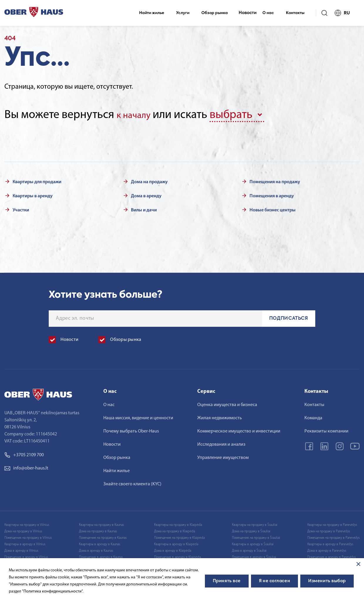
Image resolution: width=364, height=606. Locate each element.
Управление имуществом (223, 456)
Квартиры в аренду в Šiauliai (253, 542)
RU (345, 13)
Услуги (185, 13)
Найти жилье (154, 13)
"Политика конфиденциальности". (53, 591)
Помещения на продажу (275, 180)
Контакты (298, 13)
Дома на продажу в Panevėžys (329, 529)
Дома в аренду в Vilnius (21, 549)
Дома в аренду (146, 194)
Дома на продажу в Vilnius (23, 529)
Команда (313, 416)
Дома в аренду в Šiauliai (249, 549)
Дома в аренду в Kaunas (96, 549)
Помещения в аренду (272, 194)
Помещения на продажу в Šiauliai (256, 536)
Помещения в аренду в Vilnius (26, 555)
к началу (138, 115)
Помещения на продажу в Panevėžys (333, 536)
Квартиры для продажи (37, 180)
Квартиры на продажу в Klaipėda (178, 523)
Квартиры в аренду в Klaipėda (176, 542)
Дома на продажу (149, 180)
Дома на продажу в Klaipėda (175, 529)
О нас (271, 13)
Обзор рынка (217, 13)
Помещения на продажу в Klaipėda (179, 536)
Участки (21, 208)
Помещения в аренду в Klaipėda (177, 555)
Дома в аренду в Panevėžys (327, 549)
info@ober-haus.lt (26, 466)
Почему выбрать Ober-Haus (131, 429)
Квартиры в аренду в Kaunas (100, 542)
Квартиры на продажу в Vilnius (27, 523)
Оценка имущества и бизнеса (227, 403)
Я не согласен (274, 581)
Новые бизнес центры (273, 208)
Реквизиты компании (326, 429)
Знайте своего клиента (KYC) (132, 482)
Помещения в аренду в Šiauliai (254, 555)
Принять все (227, 581)
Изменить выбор (327, 581)
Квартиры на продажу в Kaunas (101, 523)
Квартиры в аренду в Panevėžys (330, 542)
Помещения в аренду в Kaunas (101, 555)
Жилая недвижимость (220, 416)
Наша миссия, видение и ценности (138, 416)
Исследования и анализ (221, 442)
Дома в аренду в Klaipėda (173, 549)
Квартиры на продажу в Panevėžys (332, 523)
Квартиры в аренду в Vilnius (25, 542)
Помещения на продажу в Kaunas (103, 536)
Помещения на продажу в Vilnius (28, 536)
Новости (248, 13)
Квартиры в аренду (33, 194)
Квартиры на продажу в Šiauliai (255, 523)
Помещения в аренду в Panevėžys (332, 555)
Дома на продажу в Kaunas (98, 529)
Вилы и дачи (144, 208)
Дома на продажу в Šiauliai (251, 529)
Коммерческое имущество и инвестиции (239, 429)
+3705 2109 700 (24, 453)
